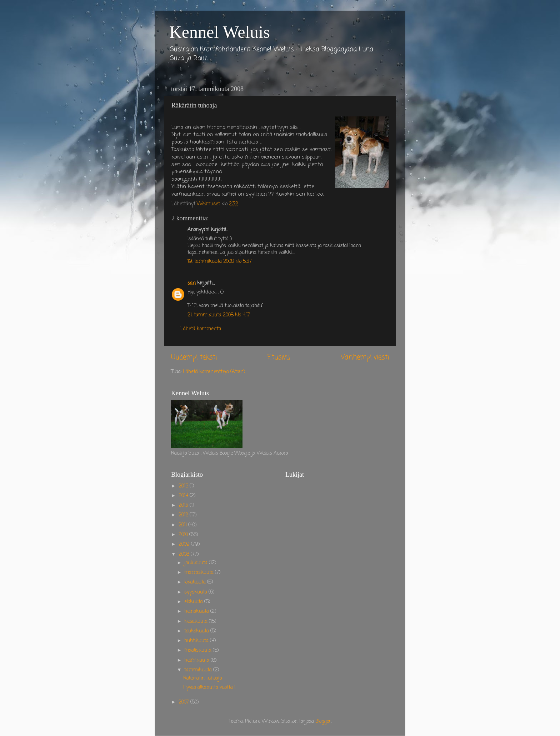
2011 (183, 525)
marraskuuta (200, 573)
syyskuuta (196, 592)
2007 (184, 702)
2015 (184, 486)
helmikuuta (197, 660)
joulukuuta (197, 563)
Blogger (323, 722)
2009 (185, 544)
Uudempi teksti (194, 357)
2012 (184, 515)
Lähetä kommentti (201, 329)
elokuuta (194, 602)
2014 (184, 496)
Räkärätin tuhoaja (203, 678)
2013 (184, 505)
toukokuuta (197, 631)
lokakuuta (196, 582)
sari (192, 283)
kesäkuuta (197, 622)
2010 (184, 535)
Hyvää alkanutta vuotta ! (209, 688)
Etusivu (279, 357)
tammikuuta (199, 670)
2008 (185, 554)
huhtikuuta (197, 641)
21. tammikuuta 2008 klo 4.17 (219, 315)
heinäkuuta (197, 612)
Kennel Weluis (220, 32)
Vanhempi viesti (365, 357)
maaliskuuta (199, 650)
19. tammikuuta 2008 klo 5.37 (220, 262)
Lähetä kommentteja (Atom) (214, 372)
